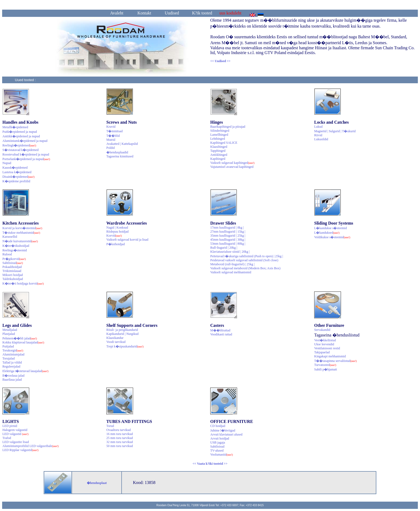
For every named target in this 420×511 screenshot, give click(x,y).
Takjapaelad (322, 352)
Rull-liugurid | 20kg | (224, 248)
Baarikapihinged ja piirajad (228, 127)
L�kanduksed (327, 233)
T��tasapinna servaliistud (335, 361)
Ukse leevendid (324, 344)
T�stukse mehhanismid (21, 233)
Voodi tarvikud (116, 342)
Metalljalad (10, 330)
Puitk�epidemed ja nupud (20, 132)
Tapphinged (218, 151)
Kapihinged (218, 159)
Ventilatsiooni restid (327, 348)
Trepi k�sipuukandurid (125, 346)
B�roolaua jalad (13, 376)
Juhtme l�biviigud (223, 430)
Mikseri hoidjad (13, 275)
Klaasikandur (115, 338)
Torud (110, 426)
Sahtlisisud (13, 263)
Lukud (318, 127)
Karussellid (10, 237)
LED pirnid (10, 426)
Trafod (7, 438)
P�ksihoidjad (116, 244)
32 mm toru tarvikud (120, 442)
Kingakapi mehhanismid (330, 356)
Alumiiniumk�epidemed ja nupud (25, 141)
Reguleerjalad (11, 366)
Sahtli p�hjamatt (326, 369)
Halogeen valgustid (15, 430)
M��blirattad (220, 330)
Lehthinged (218, 139)
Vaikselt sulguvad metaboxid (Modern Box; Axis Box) (245, 268)
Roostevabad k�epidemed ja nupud (26, 154)
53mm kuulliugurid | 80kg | (228, 244)
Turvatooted (325, 365)
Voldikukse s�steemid (332, 237)
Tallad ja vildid (12, 362)
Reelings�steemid (15, 250)
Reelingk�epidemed (19, 145)
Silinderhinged (220, 131)
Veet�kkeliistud (325, 340)
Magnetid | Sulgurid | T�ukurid (335, 131)
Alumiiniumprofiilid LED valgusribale (31, 446)
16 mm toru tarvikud (120, 434)
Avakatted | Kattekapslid (122, 144)
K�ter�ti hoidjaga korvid (23, 283)
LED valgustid (15, 434)
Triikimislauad (12, 271)
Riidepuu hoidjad (117, 232)
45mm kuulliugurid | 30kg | (228, 240)
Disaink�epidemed (18, 177)
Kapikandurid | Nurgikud (122, 334)
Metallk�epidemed (15, 127)
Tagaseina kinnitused (120, 156)
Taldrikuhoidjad (13, 279)
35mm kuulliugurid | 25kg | (228, 236)
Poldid (110, 148)
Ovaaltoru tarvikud (119, 430)
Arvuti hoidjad (220, 438)
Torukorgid (13, 350)
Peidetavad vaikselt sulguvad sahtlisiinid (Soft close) (244, 260)
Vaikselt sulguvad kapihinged (232, 163)
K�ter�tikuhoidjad (16, 246)
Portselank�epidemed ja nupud (26, 159)
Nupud (7, 163)
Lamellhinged (219, 135)
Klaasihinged (219, 147)
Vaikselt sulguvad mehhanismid (231, 272)
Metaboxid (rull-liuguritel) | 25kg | (232, 264)
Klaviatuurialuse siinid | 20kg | (230, 252)
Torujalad (9, 358)
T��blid (113, 136)
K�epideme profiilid (16, 181)
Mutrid (111, 140)
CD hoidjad (218, 426)
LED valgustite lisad (16, 442)
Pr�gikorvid (14, 259)
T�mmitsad (115, 131)
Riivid (318, 135)
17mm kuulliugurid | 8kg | (227, 228)
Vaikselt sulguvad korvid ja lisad (127, 240)
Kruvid (111, 127)
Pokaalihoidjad (12, 267)
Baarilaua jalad (12, 380)
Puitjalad (8, 346)
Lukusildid (321, 139)
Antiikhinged (219, 155)
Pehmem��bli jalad (20, 338)
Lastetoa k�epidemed (17, 172)
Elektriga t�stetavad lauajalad (25, 371)
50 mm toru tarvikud (120, 446)
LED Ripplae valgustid (20, 450)
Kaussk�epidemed (15, 168)
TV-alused (217, 451)
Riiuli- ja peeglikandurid (122, 330)
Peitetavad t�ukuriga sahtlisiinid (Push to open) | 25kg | (247, 256)
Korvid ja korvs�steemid (22, 228)
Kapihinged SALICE (224, 143)
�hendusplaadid (117, 152)
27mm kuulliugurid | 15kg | (228, 232)
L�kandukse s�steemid (331, 228)
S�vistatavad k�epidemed (20, 150)
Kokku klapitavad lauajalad (23, 342)
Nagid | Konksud (117, 228)
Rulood (7, 254)
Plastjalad (9, 334)
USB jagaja (218, 442)
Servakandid (322, 330)
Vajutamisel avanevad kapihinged (232, 167)
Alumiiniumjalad (13, 354)
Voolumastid (222, 455)
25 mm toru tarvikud (120, 438)
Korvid (114, 236)
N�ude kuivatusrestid (20, 241)
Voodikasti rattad (221, 334)
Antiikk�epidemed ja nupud (21, 136)
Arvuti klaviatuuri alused (226, 434)
